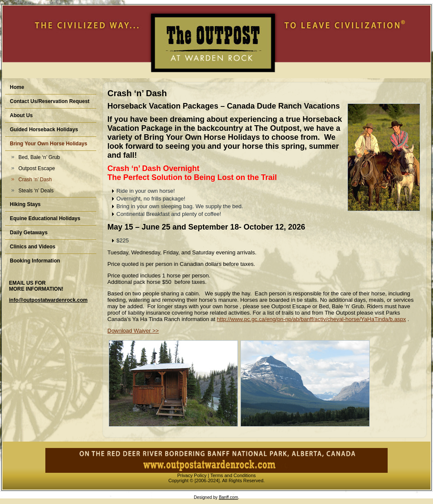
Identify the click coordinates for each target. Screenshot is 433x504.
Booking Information (35, 261)
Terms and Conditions (233, 475)
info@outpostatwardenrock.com (48, 300)
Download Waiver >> (133, 331)
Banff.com (228, 497)
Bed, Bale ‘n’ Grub (39, 157)
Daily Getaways (29, 233)
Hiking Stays (25, 204)
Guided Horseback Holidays (44, 130)
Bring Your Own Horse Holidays (49, 144)
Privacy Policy (192, 475)
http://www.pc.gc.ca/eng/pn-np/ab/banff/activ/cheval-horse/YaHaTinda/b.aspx (311, 319)
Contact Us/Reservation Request (50, 101)
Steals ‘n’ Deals (36, 191)
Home (17, 87)
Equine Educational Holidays (45, 218)
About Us (21, 115)
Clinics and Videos (33, 247)
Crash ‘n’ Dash (35, 180)
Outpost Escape (37, 168)
